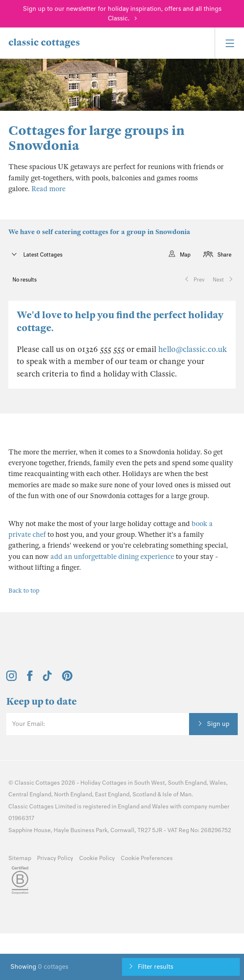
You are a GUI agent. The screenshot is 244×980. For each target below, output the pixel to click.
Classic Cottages (37, 783)
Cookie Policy (97, 858)
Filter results (156, 967)
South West (149, 783)
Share (224, 255)
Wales (218, 783)
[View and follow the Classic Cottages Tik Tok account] (47, 679)
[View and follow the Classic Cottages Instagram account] (11, 679)
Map (185, 255)
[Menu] (229, 43)
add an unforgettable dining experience (112, 557)
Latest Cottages (42, 255)
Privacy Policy (55, 858)
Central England (30, 794)
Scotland (144, 794)
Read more (48, 189)
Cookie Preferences (147, 858)
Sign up (218, 724)
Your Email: (29, 724)
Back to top (24, 591)
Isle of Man (177, 794)
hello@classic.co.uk (193, 349)
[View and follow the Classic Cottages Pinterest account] (67, 679)
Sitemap (20, 858)
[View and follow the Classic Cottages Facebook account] (30, 679)
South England (187, 783)
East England (112, 794)
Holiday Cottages (103, 783)
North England (73, 794)
